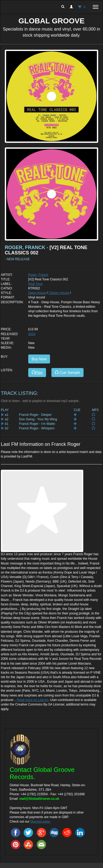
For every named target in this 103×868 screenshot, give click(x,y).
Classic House (59, 293)
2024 (32, 334)
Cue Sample (67, 373)
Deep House (37, 293)
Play (37, 373)
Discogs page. (40, 822)
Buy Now (39, 359)
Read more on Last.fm (33, 700)
